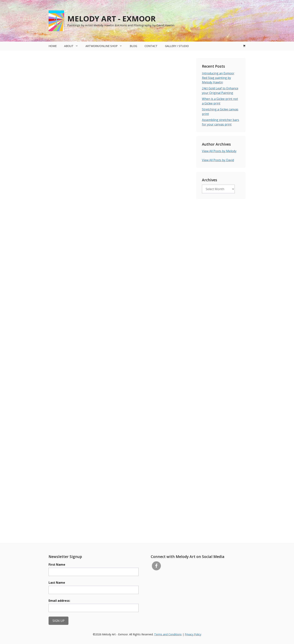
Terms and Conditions (168, 634)
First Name (57, 565)
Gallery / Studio (177, 46)
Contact (151, 46)
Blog (133, 46)
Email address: (59, 601)
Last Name (57, 583)
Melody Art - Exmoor (111, 19)
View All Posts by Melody (219, 151)
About (73, 46)
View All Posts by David (218, 160)
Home (53, 46)
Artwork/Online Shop (106, 46)
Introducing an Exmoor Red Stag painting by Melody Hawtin (218, 78)
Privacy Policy (193, 634)
